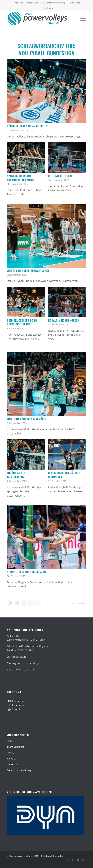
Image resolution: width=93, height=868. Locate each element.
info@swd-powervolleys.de (32, 646)
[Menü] (81, 18)
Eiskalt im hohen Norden (64, 320)
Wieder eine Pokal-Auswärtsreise (28, 271)
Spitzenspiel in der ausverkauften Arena (21, 178)
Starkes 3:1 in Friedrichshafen (26, 572)
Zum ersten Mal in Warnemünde (27, 419)
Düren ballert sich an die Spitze (27, 126)
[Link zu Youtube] (78, 860)
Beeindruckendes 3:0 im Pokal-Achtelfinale (22, 322)
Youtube (17, 709)
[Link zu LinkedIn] (83, 860)
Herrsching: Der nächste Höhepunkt (64, 475)
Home (10, 741)
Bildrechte (75, 3)
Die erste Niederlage (61, 176)
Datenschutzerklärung (54, 3)
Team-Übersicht (15, 747)
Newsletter (48, 8)
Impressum (33, 3)
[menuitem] (19, 3)
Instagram (18, 701)
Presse (10, 753)
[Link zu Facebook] (72, 860)
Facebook (18, 705)
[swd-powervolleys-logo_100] (38, 18)
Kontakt (19, 3)
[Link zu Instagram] (67, 860)
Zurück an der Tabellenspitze (16, 475)
